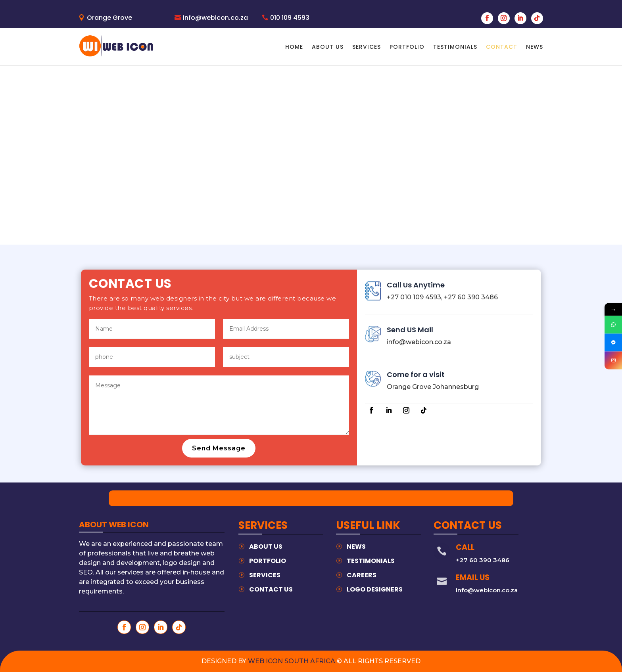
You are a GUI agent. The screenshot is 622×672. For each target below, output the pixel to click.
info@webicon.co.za (215, 18)
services (265, 575)
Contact (502, 47)
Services (367, 47)
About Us (328, 47)
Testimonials (455, 47)
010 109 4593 (290, 18)
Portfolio (407, 47)
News (356, 547)
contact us (271, 589)
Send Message (219, 448)
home (294, 47)
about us (266, 547)
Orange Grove (109, 18)
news (535, 47)
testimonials (371, 561)
